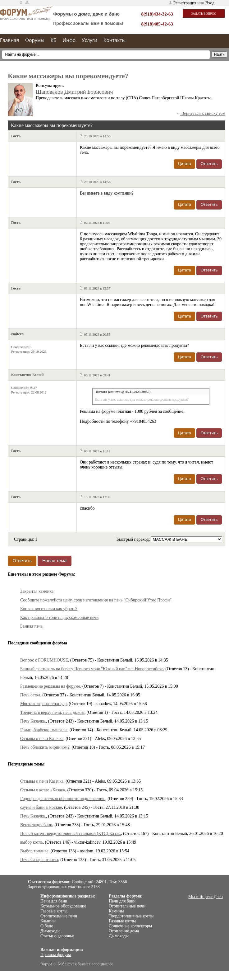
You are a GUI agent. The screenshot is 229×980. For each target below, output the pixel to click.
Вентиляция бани (36, 825)
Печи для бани (54, 901)
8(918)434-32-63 (157, 14)
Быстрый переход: (134, 539)
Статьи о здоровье (57, 936)
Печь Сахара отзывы (39, 860)
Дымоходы (50, 931)
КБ (54, 40)
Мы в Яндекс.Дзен (206, 897)
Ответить (209, 164)
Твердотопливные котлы (131, 916)
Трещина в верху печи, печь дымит (52, 712)
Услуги (89, 40)
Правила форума (56, 955)
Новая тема (54, 561)
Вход (210, 3)
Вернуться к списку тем (203, 113)
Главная (9, 40)
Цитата (185, 164)
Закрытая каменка (37, 591)
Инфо (69, 40)
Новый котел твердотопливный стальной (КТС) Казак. (71, 834)
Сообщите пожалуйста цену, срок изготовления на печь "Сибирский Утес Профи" (96, 600)
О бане (47, 926)
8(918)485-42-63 (157, 24)
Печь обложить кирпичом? (45, 747)
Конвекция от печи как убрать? (49, 609)
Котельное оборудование (63, 906)
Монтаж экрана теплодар (43, 704)
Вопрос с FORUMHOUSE (44, 660)
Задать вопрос (204, 14)
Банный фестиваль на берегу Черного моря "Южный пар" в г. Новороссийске (92, 669)
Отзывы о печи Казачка (42, 739)
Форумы (35, 40)
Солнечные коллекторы (130, 926)
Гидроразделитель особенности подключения (63, 799)
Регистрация (185, 3)
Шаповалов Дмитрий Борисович (74, 92)
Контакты (114, 40)
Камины (48, 921)
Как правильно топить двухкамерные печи (59, 617)
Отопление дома (124, 931)
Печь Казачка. (33, 721)
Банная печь (31, 626)
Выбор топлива (34, 851)
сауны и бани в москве (41, 807)
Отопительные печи (59, 916)
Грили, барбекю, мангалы (44, 730)
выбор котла (32, 842)
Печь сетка (30, 695)
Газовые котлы (54, 911)
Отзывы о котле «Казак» (43, 790)
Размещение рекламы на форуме (50, 686)
